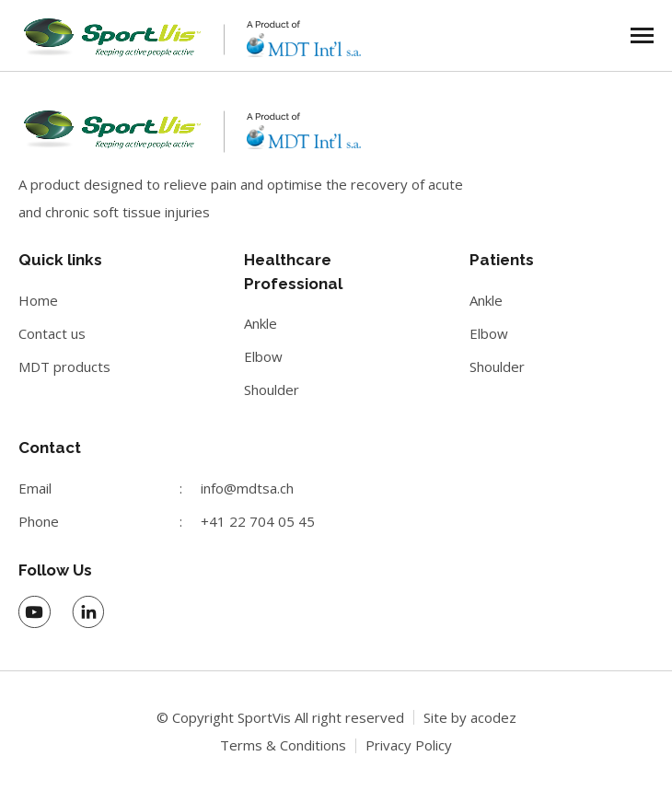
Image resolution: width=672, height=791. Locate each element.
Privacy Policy (409, 745)
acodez (493, 717)
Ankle (261, 323)
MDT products (64, 366)
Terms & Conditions (283, 745)
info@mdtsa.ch (247, 488)
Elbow (263, 356)
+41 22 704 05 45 (258, 521)
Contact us (52, 333)
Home (38, 300)
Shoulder (272, 390)
